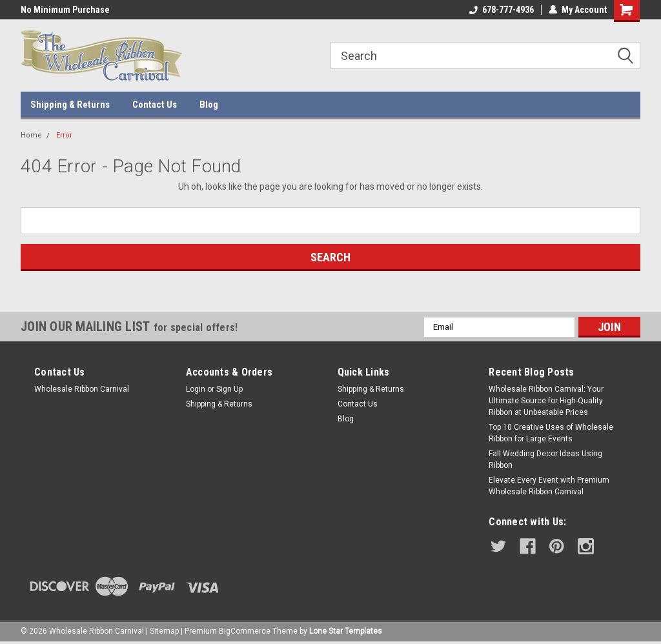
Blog (209, 105)
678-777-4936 (502, 10)
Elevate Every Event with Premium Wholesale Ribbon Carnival (549, 486)
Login (196, 389)
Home (31, 135)
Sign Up (229, 389)
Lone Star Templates (346, 631)
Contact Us (155, 105)
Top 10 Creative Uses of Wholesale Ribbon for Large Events (551, 433)
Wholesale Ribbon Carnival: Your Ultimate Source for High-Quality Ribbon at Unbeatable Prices (546, 401)
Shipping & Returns (70, 105)
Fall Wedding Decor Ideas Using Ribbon (545, 459)
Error (64, 135)
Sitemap (164, 631)
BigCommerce (245, 631)
